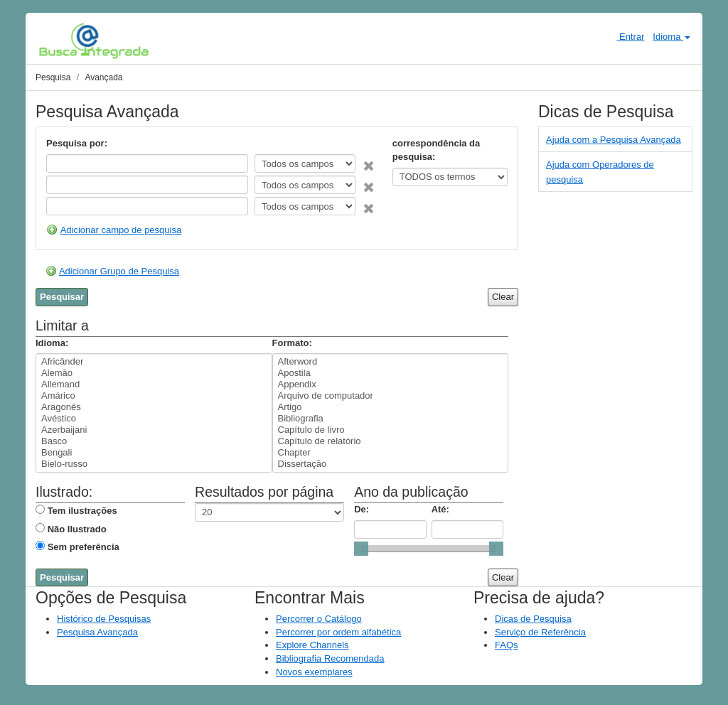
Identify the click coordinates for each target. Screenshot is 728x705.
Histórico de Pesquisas (104, 619)
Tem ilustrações (82, 511)
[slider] (361, 549)
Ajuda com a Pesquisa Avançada (614, 140)
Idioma (671, 37)
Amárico (154, 396)
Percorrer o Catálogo (319, 619)
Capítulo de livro (391, 430)
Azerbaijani (154, 430)
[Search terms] (147, 163)
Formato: (292, 343)
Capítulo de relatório (391, 441)
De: (362, 509)
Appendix (391, 384)
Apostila (391, 373)
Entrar (625, 36)
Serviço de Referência (540, 632)
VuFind (61, 41)
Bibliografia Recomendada (330, 658)
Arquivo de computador (391, 396)
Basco (154, 441)
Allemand (154, 384)
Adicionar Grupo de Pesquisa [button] (119, 271)
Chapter (391, 453)
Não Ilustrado (77, 529)
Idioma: (52, 343)
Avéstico (154, 419)
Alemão (154, 373)
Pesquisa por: (77, 143)
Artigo (391, 407)
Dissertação (391, 464)
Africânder (154, 362)
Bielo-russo (154, 464)
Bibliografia (391, 419)
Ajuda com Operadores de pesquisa (600, 172)
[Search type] (305, 163)
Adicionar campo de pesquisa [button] (121, 230)
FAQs (507, 645)
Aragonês (154, 407)
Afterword (391, 362)
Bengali (154, 453)
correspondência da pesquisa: (437, 150)
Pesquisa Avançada (97, 632)
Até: (440, 509)
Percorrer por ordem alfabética (338, 632)
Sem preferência (84, 547)
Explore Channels (312, 645)
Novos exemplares (314, 672)
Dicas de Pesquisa (533, 619)
